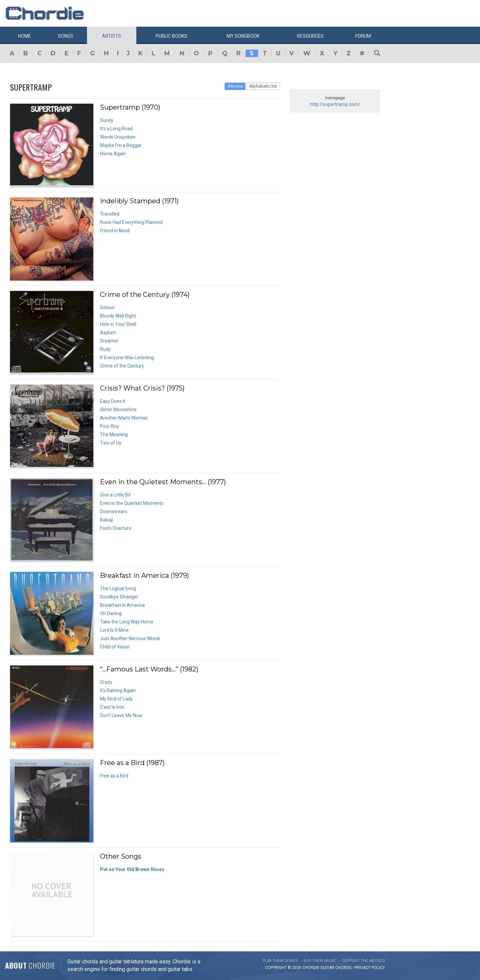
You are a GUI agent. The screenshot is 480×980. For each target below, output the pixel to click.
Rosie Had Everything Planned (131, 222)
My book (243, 36)
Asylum (108, 333)
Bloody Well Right (118, 316)
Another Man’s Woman (124, 418)
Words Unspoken (118, 137)
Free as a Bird (114, 776)
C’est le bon (112, 707)
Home (24, 36)
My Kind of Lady (116, 699)
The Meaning (114, 435)
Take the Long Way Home (127, 622)
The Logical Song (118, 588)
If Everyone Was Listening (127, 358)
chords (343, 968)
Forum (363, 36)
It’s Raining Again (118, 690)
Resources (310, 36)
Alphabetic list (263, 86)
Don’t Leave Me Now (121, 715)
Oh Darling (111, 613)
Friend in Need (115, 231)
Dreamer (109, 341)
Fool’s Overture (116, 528)
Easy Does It (113, 401)
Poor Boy (109, 426)
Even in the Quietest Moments (132, 503)
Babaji (106, 520)
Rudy (105, 349)
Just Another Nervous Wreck (130, 638)
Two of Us (111, 443)
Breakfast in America (122, 605)
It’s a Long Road (116, 129)
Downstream (114, 511)
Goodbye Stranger (119, 597)
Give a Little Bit (115, 495)
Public (171, 36)
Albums (235, 86)
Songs (66, 36)
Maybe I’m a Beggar (121, 145)
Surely (107, 120)
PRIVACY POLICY (370, 968)
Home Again (113, 154)
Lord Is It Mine (114, 630)
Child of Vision (115, 647)
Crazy (106, 682)
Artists (111, 36)
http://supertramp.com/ (335, 104)
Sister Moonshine (118, 410)
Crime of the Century (122, 366)
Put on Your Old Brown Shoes (132, 869)
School (107, 308)
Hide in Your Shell (118, 324)
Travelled (110, 214)
